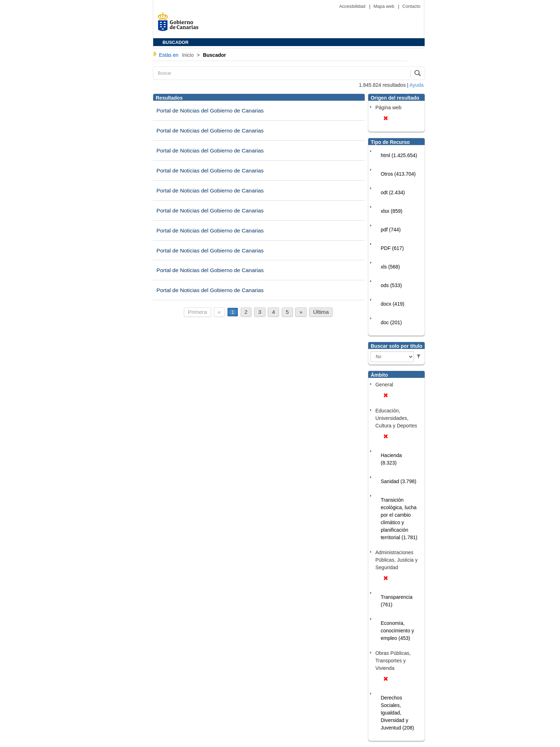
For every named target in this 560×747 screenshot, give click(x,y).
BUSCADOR (176, 42)
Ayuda (417, 85)
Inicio (188, 55)
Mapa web (385, 6)
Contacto (411, 6)
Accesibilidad (353, 6)
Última (321, 312)
